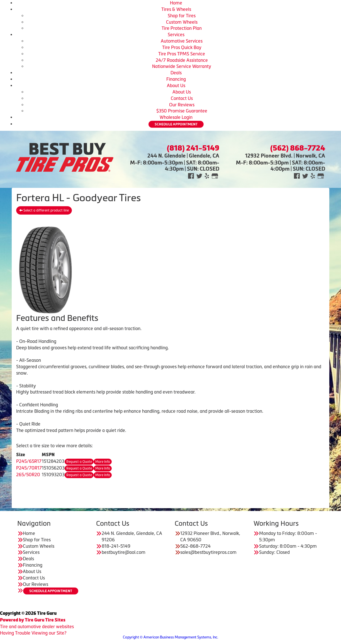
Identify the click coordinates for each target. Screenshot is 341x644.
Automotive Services (182, 41)
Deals (176, 73)
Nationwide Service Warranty (182, 66)
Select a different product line (44, 210)
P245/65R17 (29, 461)
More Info (103, 462)
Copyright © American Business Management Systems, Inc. (170, 637)
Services (176, 35)
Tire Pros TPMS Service (182, 54)
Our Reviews (182, 105)
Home (176, 3)
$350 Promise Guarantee (182, 111)
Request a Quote (79, 462)
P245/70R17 (29, 468)
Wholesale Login (176, 117)
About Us (176, 85)
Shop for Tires (182, 16)
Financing (176, 79)
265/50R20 (28, 475)
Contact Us (182, 98)
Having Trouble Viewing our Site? (33, 633)
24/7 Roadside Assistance (182, 60)
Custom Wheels (182, 22)
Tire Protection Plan (182, 28)
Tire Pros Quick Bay (182, 47)
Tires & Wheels (176, 9)
